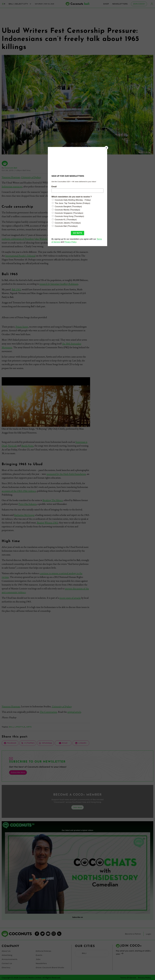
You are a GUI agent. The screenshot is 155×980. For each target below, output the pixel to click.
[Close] (107, 148)
